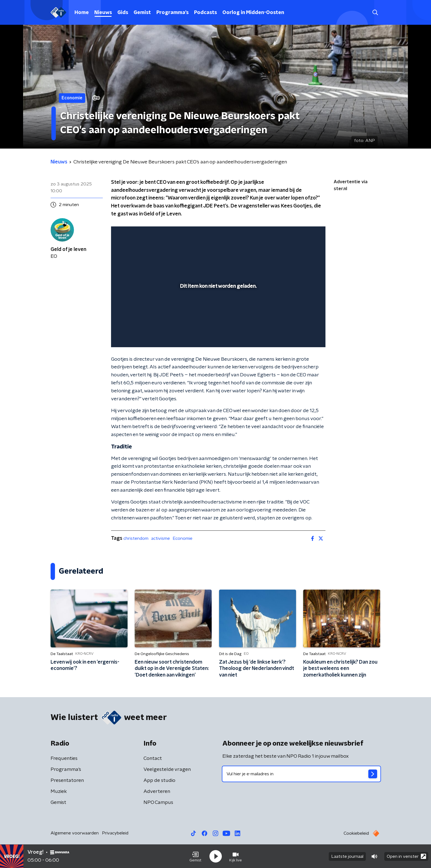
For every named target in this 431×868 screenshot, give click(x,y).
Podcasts (205, 13)
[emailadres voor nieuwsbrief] (301, 774)
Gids (123, 13)
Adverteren (157, 792)
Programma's (172, 13)
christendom (136, 538)
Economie (183, 538)
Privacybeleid (115, 833)
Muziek (59, 792)
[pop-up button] (301, 335)
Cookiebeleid (356, 833)
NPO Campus (158, 803)
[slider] (218, 320)
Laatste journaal (347, 856)
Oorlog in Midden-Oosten (253, 13)
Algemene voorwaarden (75, 833)
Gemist (142, 13)
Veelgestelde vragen (167, 770)
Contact (153, 759)
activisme (161, 538)
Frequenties (64, 759)
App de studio (159, 781)
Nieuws (103, 13)
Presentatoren (67, 781)
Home (82, 13)
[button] (195, 856)
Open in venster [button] (406, 856)
